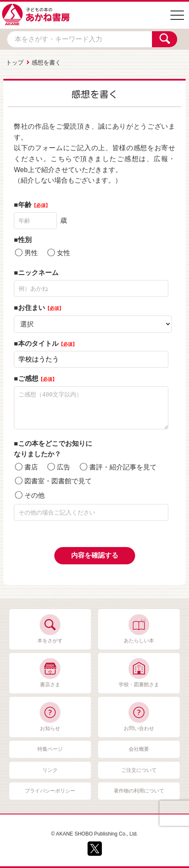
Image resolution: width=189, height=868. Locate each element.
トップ (15, 62)
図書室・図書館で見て (53, 481)
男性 (26, 252)
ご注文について (139, 770)
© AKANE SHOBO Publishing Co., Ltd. (94, 834)
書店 (26, 467)
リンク (50, 770)
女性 (59, 252)
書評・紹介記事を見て (118, 467)
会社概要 (139, 749)
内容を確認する (95, 555)
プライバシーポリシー (50, 791)
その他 (29, 495)
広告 (59, 467)
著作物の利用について (139, 791)
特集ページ (50, 749)
